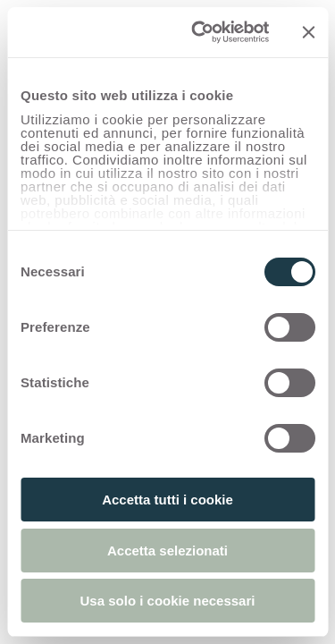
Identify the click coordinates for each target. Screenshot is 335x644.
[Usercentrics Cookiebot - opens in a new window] (200, 32)
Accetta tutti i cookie (167, 500)
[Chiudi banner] (308, 32)
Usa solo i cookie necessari (168, 601)
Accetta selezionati (167, 551)
